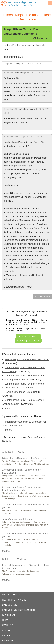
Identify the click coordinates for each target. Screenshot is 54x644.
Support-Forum (35, 437)
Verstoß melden (42, 297)
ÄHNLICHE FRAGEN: (13, 452)
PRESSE (6, 635)
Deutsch (6, 441)
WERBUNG (8, 640)
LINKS (5, 620)
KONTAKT (7, 630)
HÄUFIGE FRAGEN (11, 595)
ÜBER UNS (7, 625)
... (6, 551)
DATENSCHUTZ (10, 605)
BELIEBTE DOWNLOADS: (16, 559)
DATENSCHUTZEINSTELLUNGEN (18, 610)
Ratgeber (19, 73)
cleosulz (19, 137)
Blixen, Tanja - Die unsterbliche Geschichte (27, 359)
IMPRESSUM (8, 615)
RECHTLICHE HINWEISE (14, 600)
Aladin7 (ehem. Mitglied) (26, 109)
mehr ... (9, 408)
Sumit (16, 64)
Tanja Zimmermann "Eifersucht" (21, 392)
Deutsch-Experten (26, 315)
